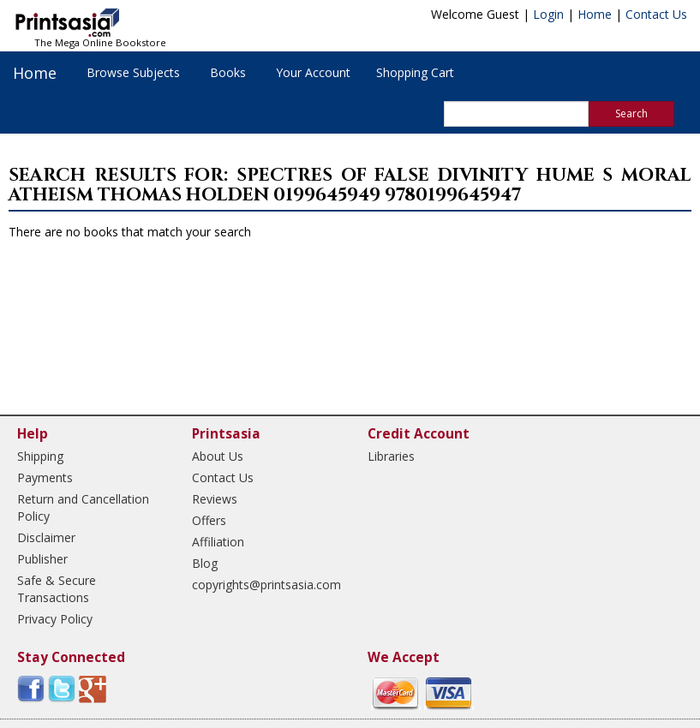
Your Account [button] (313, 72)
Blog (205, 563)
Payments (45, 477)
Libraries (391, 456)
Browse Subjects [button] (133, 72)
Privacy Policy (55, 619)
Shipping (40, 456)
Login (548, 14)
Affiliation (218, 542)
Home (595, 14)
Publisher (42, 559)
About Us (218, 456)
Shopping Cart (415, 72)
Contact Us (656, 14)
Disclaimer (46, 537)
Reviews (215, 499)
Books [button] (228, 72)
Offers (209, 520)
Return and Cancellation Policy (83, 507)
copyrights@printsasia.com (264, 585)
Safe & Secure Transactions (57, 589)
